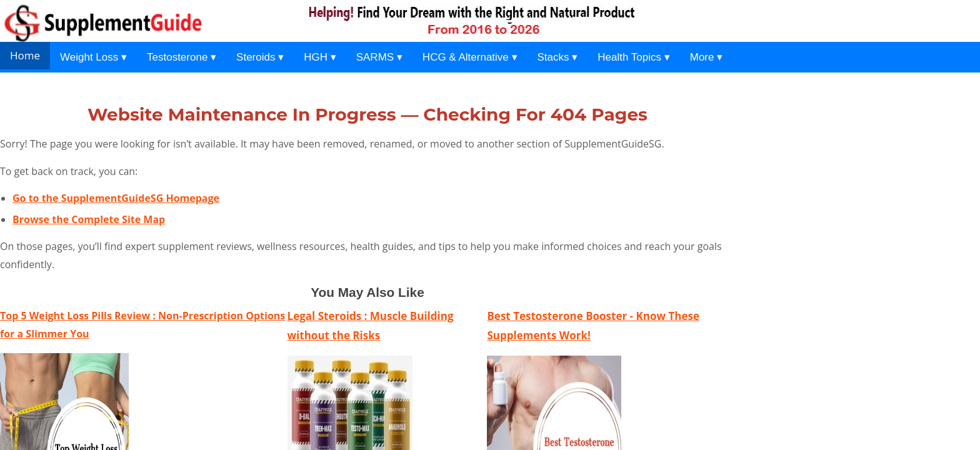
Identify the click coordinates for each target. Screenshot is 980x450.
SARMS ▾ (379, 57)
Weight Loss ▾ (93, 57)
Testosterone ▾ (182, 57)
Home (25, 55)
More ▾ (706, 57)
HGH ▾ (320, 57)
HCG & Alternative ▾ (470, 57)
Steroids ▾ (260, 57)
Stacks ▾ (558, 57)
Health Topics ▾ (633, 57)
